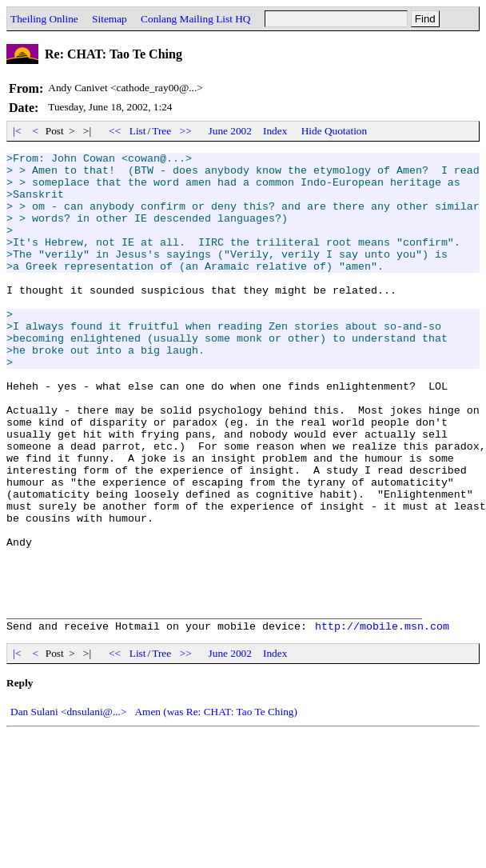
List (138, 131)
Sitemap (110, 19)
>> (186, 131)
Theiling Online (44, 19)
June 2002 (230, 131)
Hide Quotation (335, 131)
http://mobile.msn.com (382, 722)
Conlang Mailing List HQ (195, 19)
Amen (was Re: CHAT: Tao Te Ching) (216, 808)
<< (115, 131)
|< (17, 131)
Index (275, 131)
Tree (161, 131)
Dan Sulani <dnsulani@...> (68, 808)
